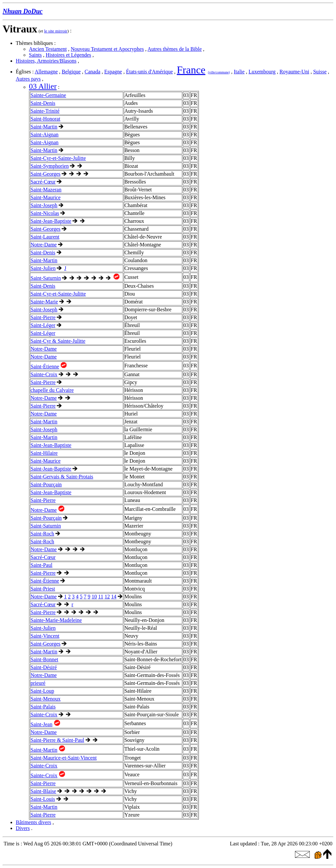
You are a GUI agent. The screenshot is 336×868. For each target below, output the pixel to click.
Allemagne (46, 72)
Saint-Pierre (43, 317)
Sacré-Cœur (43, 182)
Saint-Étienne (45, 366)
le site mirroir (56, 31)
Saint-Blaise (43, 791)
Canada (93, 72)
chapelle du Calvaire (52, 390)
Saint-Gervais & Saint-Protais (62, 477)
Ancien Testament (48, 49)
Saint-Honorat (45, 119)
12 (107, 597)
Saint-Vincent (45, 636)
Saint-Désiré (44, 667)
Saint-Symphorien (50, 166)
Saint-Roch (42, 534)
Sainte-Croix (44, 374)
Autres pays (28, 79)
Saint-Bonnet (44, 659)
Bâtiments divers (33, 822)
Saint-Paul (42, 565)
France (191, 70)
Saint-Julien (43, 268)
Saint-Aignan (44, 135)
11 (101, 597)
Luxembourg (262, 72)
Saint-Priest (43, 589)
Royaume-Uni (294, 72)
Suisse (320, 72)
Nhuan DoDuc (23, 11)
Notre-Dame (44, 245)
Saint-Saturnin (46, 278)
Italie (239, 72)
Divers (23, 828)
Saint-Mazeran (46, 190)
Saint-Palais (43, 707)
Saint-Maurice (46, 197)
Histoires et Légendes (68, 55)
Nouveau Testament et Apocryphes (107, 49)
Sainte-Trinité (45, 111)
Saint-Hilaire (44, 453)
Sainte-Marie (44, 302)
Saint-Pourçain (46, 484)
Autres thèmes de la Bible (175, 49)
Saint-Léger (43, 325)
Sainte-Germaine (48, 95)
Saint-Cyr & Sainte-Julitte (58, 341)
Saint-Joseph (44, 205)
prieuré (38, 683)
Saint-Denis (43, 103)
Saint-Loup (42, 691)
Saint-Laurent (45, 237)
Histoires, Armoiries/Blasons (46, 61)
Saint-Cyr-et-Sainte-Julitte (58, 158)
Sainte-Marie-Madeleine (56, 620)
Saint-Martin (44, 127)
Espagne (113, 72)
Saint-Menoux (46, 699)
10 (94, 597)
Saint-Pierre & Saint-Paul (57, 740)
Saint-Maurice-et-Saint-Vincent (64, 758)
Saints (35, 55)
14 (114, 597)
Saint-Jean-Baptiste (51, 221)
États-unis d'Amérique (149, 72)
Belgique (71, 72)
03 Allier (43, 86)
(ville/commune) (219, 72)
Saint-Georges (45, 174)
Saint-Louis (43, 799)
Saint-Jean (42, 724)
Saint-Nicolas (45, 213)
